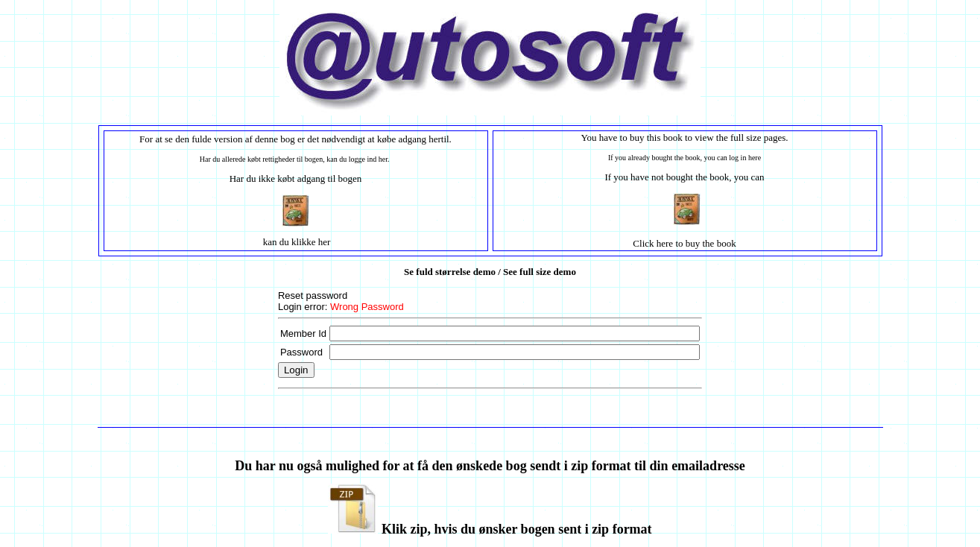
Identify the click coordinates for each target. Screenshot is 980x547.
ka (268, 242)
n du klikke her (301, 242)
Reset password (313, 295)
